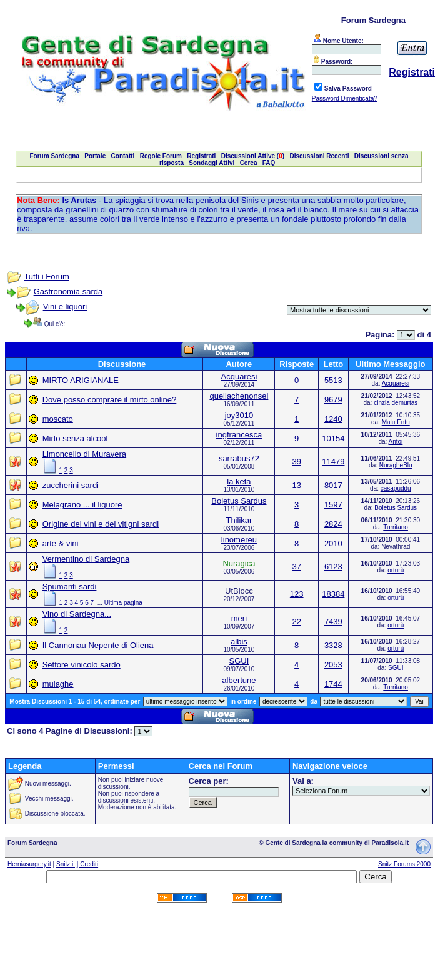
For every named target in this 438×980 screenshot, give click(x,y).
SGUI (239, 661)
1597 (333, 505)
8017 (333, 485)
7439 (333, 622)
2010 (333, 543)
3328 (333, 645)
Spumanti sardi (70, 587)
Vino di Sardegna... (77, 614)
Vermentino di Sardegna (86, 559)
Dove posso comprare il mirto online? (110, 400)
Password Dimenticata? (345, 98)
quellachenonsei (239, 396)
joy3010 (239, 415)
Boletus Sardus (239, 501)
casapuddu (396, 488)
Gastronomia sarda (68, 292)
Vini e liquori (65, 307)
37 (296, 567)
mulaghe (58, 684)
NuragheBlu (396, 465)
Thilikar (239, 520)
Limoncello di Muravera (84, 454)
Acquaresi (239, 377)
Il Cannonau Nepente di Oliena (98, 645)
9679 (333, 400)
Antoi (396, 442)
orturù (396, 570)
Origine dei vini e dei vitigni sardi (101, 524)
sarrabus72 (239, 458)
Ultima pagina (123, 603)
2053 (333, 665)
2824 (333, 524)
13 (296, 485)
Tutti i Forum (46, 277)
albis (239, 642)
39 (296, 462)
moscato (58, 419)
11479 (333, 462)
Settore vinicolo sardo (82, 665)
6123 (333, 567)
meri (239, 618)
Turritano (396, 527)
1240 (333, 419)
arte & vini (61, 543)
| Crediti (87, 864)
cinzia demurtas (396, 403)
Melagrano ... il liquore (82, 505)
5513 (333, 380)
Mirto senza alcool (75, 438)
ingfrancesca (239, 435)
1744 (333, 684)
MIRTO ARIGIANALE (81, 380)
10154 (333, 438)
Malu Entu (396, 422)
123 (297, 594)
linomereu (239, 540)
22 (296, 622)
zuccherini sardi (71, 485)
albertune (239, 680)
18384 (333, 594)
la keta (239, 482)
